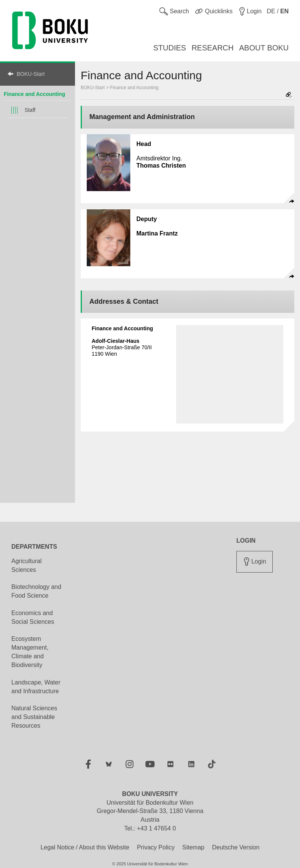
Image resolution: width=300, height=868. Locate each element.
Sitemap (193, 847)
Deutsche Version (236, 847)
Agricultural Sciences (27, 565)
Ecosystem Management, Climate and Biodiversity (30, 652)
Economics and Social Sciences (33, 617)
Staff (30, 110)
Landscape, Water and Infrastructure (36, 687)
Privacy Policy (156, 847)
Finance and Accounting (134, 88)
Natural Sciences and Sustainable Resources (34, 717)
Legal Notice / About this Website (85, 847)
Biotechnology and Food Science (36, 591)
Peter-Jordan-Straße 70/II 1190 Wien (122, 347)
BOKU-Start (31, 74)
